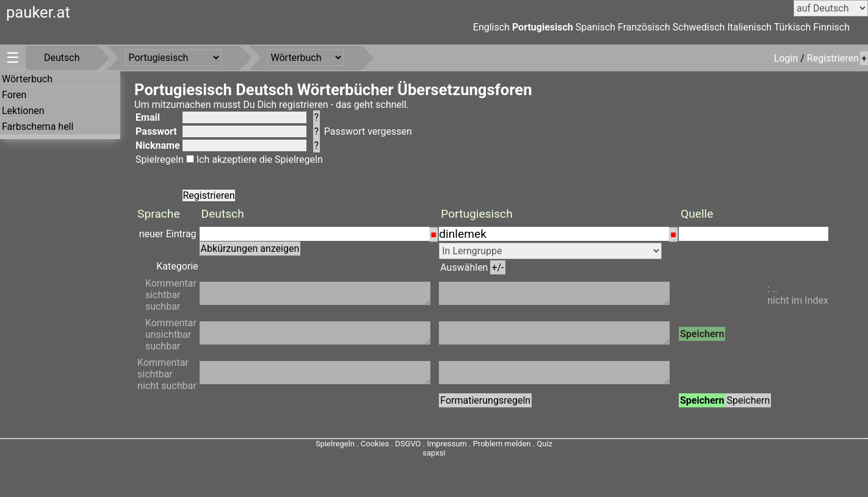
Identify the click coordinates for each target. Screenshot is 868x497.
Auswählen (472, 267)
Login (787, 58)
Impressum (447, 444)
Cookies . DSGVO (391, 444)
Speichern (702, 334)
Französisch (644, 27)
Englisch (491, 27)
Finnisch (831, 27)
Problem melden (503, 444)
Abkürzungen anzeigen (250, 248)
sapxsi (434, 453)
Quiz (544, 444)
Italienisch (749, 27)
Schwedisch (699, 27)
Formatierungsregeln (485, 400)
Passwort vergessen (368, 131)
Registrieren (833, 58)
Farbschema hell (38, 127)
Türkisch (793, 27)
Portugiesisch (543, 27)
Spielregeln (160, 159)
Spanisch (595, 27)
